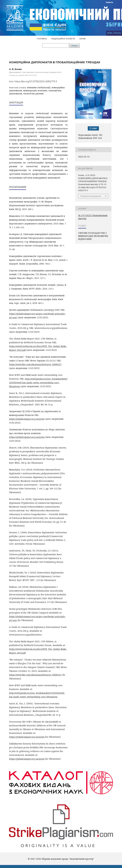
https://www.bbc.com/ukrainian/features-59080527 (35, 364)
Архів (82, 39)
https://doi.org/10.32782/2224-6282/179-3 (36, 81)
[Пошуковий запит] (56, 45)
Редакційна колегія (63, 39)
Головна (42, 39)
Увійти (109, 2)
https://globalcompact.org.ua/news (27, 419)
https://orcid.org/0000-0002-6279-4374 (23, 75)
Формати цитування (91, 196)
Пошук (75, 45)
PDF (94, 128)
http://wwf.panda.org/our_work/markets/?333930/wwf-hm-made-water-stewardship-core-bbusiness (38, 383)
